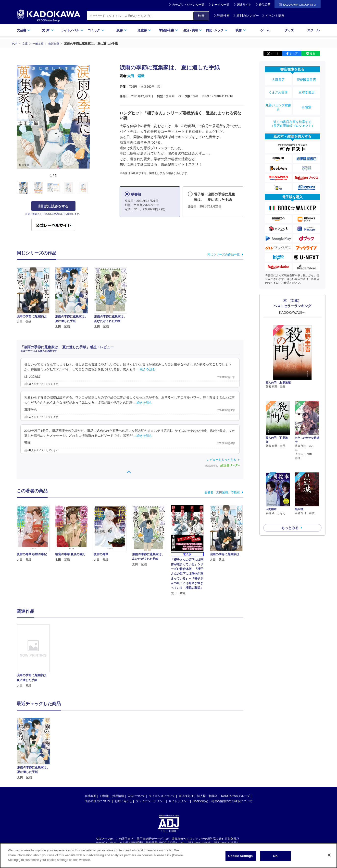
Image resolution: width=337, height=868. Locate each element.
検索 (201, 16)
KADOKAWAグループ (235, 796)
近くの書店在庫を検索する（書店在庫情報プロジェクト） (292, 115)
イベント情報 (273, 16)
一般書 (120, 30)
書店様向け (186, 796)
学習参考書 (169, 30)
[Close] (329, 855)
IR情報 (104, 796)
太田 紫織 (136, 76)
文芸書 (24, 30)
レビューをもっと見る (221, 459)
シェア (294, 53)
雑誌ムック (217, 30)
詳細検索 (222, 16)
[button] (93, 188)
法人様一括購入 (207, 796)
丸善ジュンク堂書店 (278, 101)
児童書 (144, 30)
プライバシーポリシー (150, 801)
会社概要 (90, 796)
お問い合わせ (123, 801)
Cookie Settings (240, 856)
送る (312, 53)
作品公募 (265, 5)
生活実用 (193, 30)
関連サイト (244, 5)
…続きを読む (146, 369)
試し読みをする (53, 206)
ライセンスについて (162, 796)
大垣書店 (278, 79)
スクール (313, 30)
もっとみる (290, 491)
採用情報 (118, 796)
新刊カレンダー (246, 16)
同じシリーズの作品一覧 (224, 254)
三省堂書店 (306, 89)
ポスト (275, 53)
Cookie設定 (200, 801)
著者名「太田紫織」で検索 (222, 492)
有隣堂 (306, 101)
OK (275, 856)
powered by (222, 465)
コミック (96, 30)
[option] (36, 656)
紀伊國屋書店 (306, 79)
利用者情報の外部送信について (232, 801)
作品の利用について (98, 801)
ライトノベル (72, 30)
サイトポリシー (179, 801)
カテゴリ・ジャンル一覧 (188, 5)
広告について (136, 796)
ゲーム (265, 30)
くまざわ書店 (278, 89)
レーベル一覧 (221, 5)
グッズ (289, 30)
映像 (241, 30)
